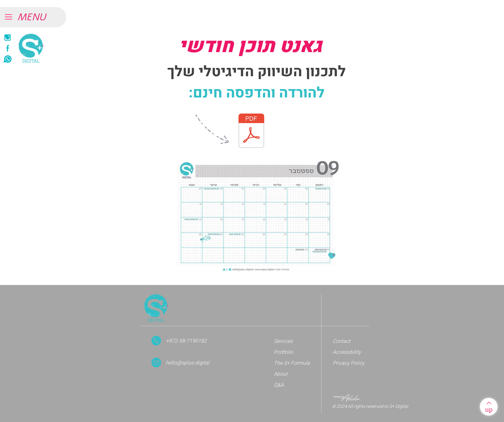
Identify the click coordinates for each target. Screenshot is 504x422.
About (281, 374)
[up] (489, 407)
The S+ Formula (292, 363)
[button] (39, 17)
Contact (342, 341)
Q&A (279, 385)
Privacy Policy (349, 363)
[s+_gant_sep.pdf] (251, 132)
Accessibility (347, 352)
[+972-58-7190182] (191, 341)
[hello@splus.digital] (193, 363)
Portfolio (283, 352)
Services (283, 341)
